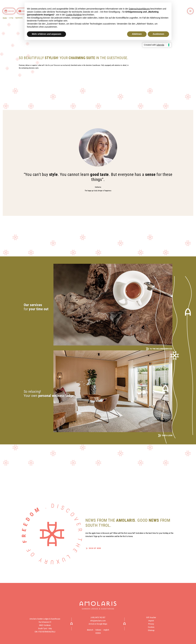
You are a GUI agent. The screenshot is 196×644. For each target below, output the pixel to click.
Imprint (151, 621)
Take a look (165, 436)
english (106, 630)
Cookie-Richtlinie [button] (74, 15)
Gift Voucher (151, 617)
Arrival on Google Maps (98, 624)
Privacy (151, 624)
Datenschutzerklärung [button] (139, 9)
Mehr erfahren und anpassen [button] (46, 34)
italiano (98, 630)
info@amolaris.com (98, 621)
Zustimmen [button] (158, 34)
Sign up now (95, 548)
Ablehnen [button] (137, 34)
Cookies (151, 627)
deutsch (90, 630)
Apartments (19, 18)
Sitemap (151, 630)
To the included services (159, 349)
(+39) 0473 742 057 (98, 617)
